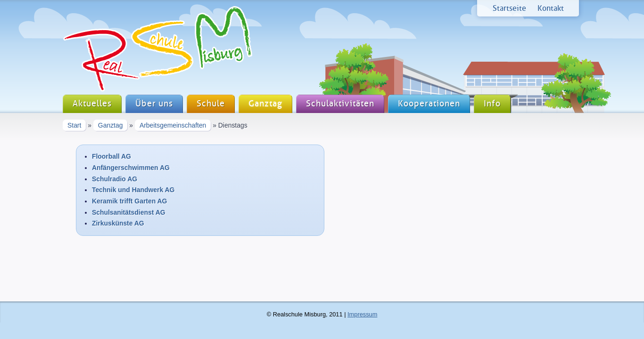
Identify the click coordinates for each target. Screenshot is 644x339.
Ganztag (265, 104)
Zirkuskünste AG (118, 223)
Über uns (154, 104)
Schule (211, 104)
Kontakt (551, 8)
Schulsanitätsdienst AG (129, 212)
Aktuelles (92, 104)
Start (74, 125)
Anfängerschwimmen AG (131, 168)
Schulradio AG (115, 179)
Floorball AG (111, 156)
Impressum (362, 314)
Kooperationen (429, 104)
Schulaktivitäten (340, 104)
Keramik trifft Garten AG (129, 201)
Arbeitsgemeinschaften (173, 125)
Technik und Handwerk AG (133, 190)
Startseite (509, 8)
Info (492, 104)
